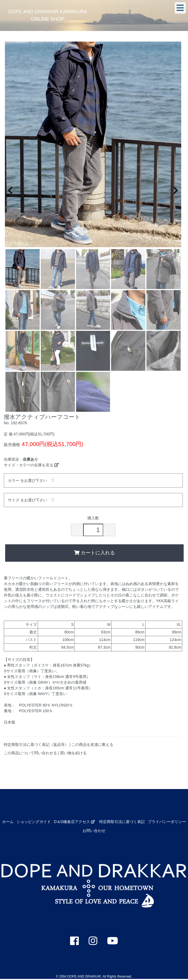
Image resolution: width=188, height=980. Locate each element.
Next (173, 190)
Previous (13, 190)
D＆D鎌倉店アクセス (74, 822)
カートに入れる (94, 553)
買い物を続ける (73, 753)
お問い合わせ (94, 831)
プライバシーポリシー (167, 822)
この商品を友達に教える (92, 745)
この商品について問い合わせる (30, 753)
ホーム (8, 822)
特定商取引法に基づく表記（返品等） (36, 745)
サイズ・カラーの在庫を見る (31, 465)
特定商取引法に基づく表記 (122, 822)
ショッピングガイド (34, 822)
